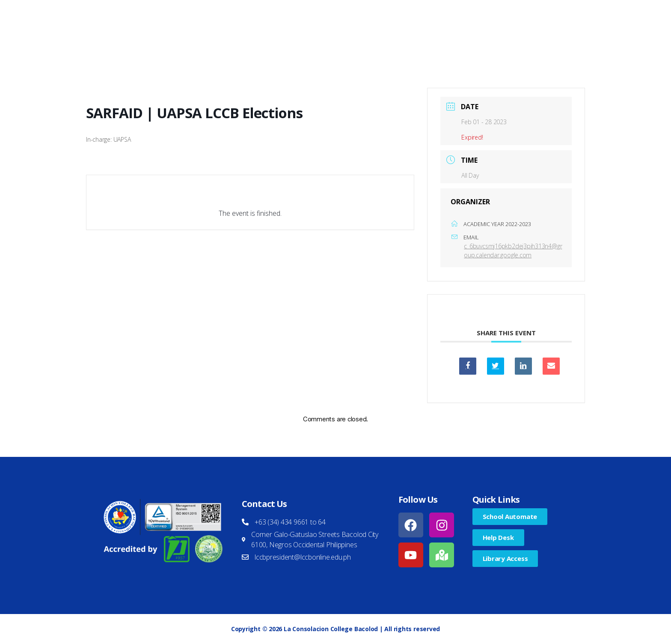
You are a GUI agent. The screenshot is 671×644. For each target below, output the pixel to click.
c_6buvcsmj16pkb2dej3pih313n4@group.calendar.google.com (513, 250)
